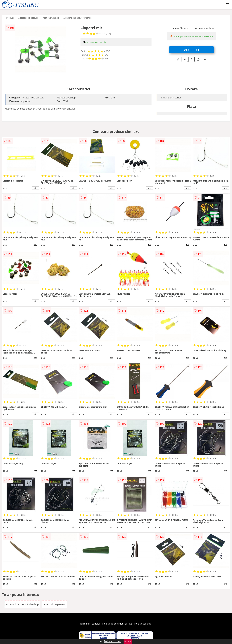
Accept (128, 641)
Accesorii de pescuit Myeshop (77, 18)
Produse (10, 18)
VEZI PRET (191, 50)
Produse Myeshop (50, 18)
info (35, 188)
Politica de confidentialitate (117, 624)
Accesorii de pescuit (28, 18)
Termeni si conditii (90, 624)
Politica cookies (142, 624)
